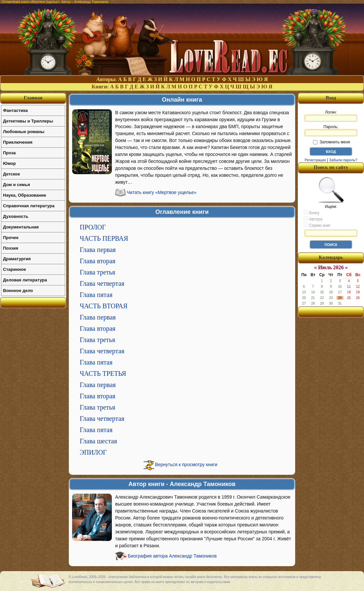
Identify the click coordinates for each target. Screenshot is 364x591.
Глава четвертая (102, 283)
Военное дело (18, 291)
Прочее (11, 238)
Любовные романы (24, 132)
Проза (9, 153)
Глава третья (97, 272)
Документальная (21, 227)
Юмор (9, 163)
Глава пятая (96, 295)
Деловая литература (25, 280)
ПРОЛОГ (93, 227)
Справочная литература (29, 206)
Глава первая (98, 250)
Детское (11, 174)
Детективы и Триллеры (28, 121)
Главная (33, 98)
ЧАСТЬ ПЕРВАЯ (104, 238)
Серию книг (317, 225)
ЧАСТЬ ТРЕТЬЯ (103, 373)
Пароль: (331, 130)
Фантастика (15, 110)
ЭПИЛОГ (93, 452)
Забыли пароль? (343, 160)
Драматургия (17, 259)
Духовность (16, 216)
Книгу (312, 213)
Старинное (15, 269)
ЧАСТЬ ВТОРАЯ (104, 306)
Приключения (18, 142)
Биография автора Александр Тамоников (172, 556)
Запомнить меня (331, 142)
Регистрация (315, 160)
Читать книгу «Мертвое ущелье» (162, 192)
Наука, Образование (24, 195)
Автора (313, 219)
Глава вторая (97, 261)
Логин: (331, 116)
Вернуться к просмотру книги (186, 465)
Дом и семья (17, 185)
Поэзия (11, 248)
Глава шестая (98, 441)
